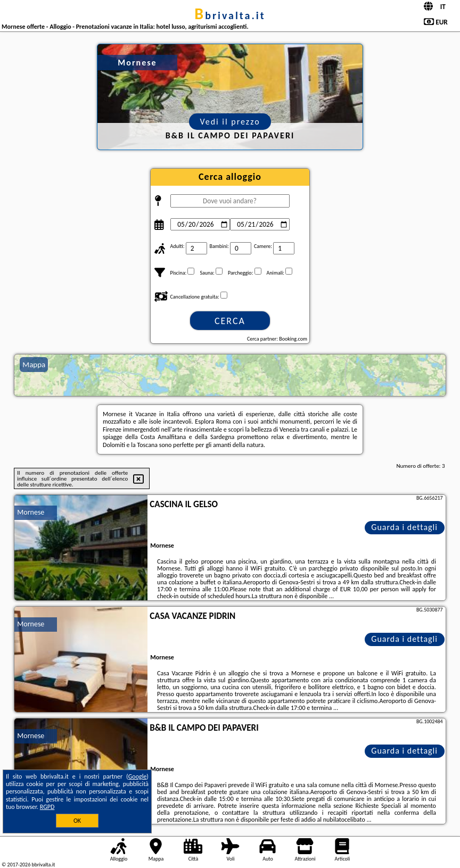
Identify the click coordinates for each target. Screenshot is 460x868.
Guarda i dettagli (404, 527)
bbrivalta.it (230, 15)
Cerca (230, 321)
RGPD (47, 807)
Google (138, 776)
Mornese (31, 512)
